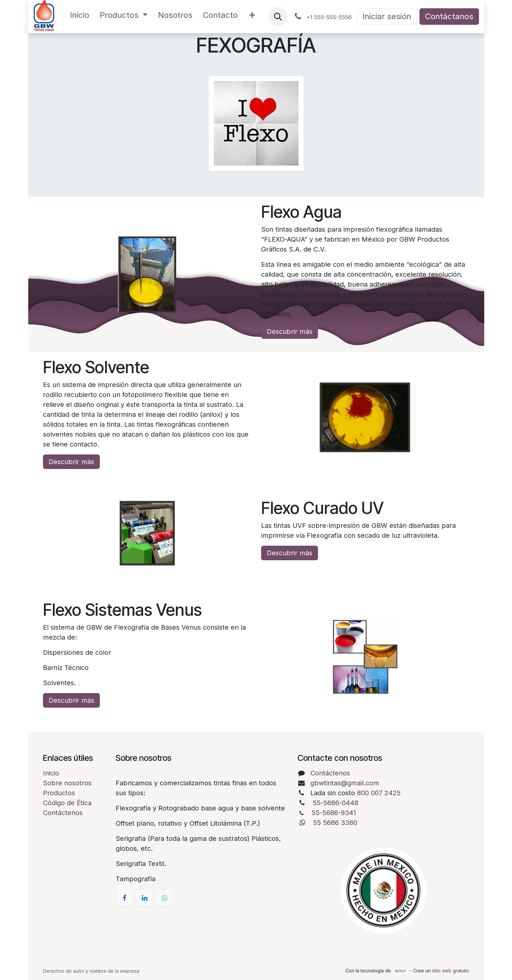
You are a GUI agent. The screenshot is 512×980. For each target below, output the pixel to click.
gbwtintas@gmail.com (345, 783)
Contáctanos (449, 16)
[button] (278, 17)
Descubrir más (290, 332)
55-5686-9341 (334, 813)
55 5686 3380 (335, 823)
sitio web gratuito (451, 971)
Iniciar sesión (387, 16)
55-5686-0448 (335, 803)
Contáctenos (63, 813)
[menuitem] (80, 17)
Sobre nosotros (67, 783)
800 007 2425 (379, 793)
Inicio (51, 773)
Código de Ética (67, 803)
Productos (59, 793)
